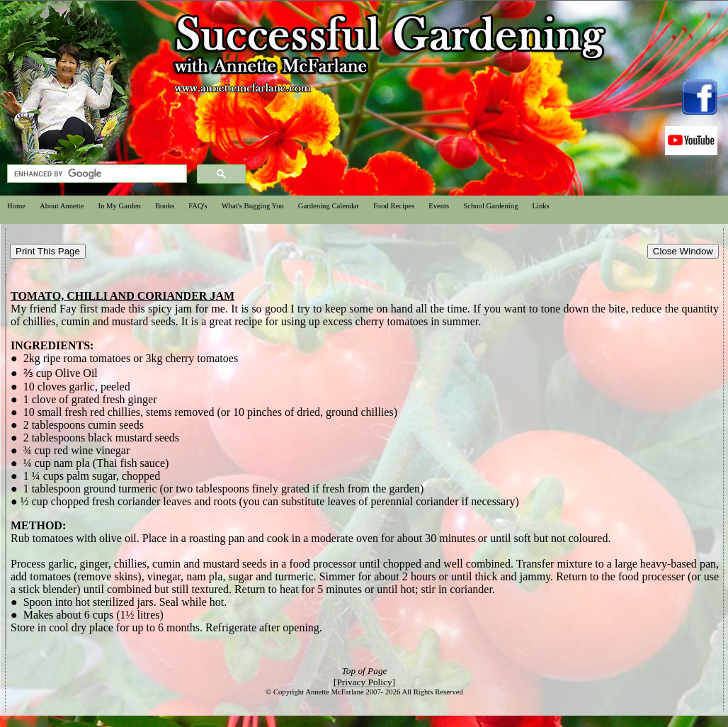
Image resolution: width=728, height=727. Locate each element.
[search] (96, 174)
